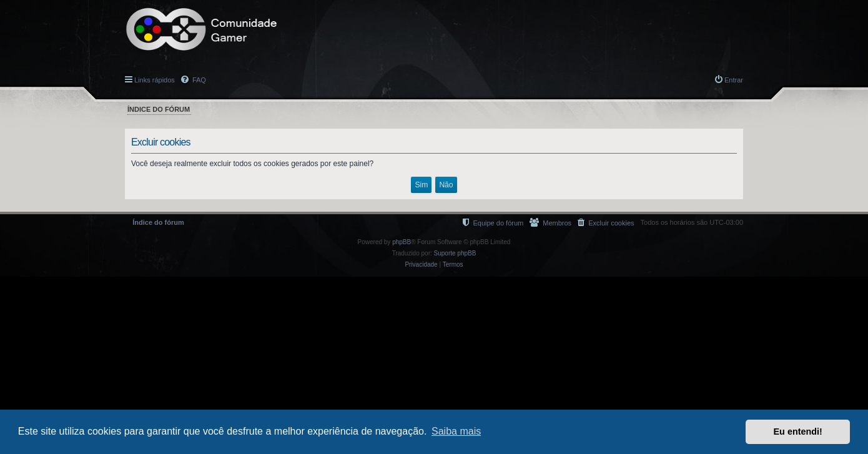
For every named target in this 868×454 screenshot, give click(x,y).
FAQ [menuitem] (198, 80)
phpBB (402, 242)
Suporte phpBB (455, 253)
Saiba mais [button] (456, 431)
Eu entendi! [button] (798, 432)
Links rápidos (155, 80)
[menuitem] (606, 223)
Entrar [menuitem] (734, 80)
